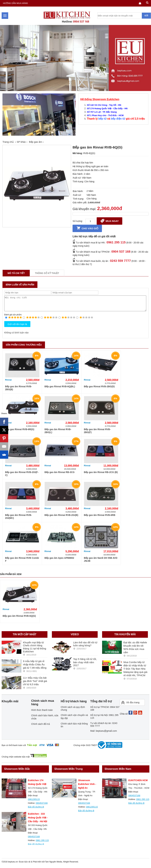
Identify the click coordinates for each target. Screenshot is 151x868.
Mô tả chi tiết (16, 273)
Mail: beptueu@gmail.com (104, 734)
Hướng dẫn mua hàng (15, 3)
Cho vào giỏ (87, 228)
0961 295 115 (116, 242)
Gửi (146, 16)
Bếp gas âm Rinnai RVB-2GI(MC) (18, 519)
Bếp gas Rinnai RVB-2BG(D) (99, 389)
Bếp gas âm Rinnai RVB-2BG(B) (18, 391)
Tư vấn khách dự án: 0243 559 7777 (104, 727)
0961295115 (34, 802)
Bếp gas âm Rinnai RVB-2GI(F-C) (22, 477)
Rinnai (8, 383)
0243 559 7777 (120, 261)
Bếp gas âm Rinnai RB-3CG (59, 475)
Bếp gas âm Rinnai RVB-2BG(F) (97, 434)
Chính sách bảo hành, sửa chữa (45, 720)
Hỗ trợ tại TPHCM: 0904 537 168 (105, 711)
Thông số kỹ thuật (47, 273)
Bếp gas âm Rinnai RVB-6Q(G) (19, 619)
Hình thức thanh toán (42, 713)
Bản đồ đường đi (36, 810)
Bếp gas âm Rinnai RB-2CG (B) (101, 475)
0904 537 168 (81, 22)
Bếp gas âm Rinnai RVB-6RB (100, 518)
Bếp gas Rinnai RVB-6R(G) (20, 432)
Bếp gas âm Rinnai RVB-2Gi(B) (61, 518)
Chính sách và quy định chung (73, 711)
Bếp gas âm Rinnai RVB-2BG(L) (58, 434)
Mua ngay (110, 221)
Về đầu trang (130, 705)
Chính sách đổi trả (41, 727)
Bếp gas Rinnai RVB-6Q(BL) (60, 389)
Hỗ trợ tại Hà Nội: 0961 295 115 (104, 719)
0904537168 (42, 806)
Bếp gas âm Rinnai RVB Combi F (22, 562)
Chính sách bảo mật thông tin (74, 728)
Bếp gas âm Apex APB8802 (59, 561)
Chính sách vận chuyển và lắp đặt (74, 720)
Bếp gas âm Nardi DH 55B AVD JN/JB (101, 562)
